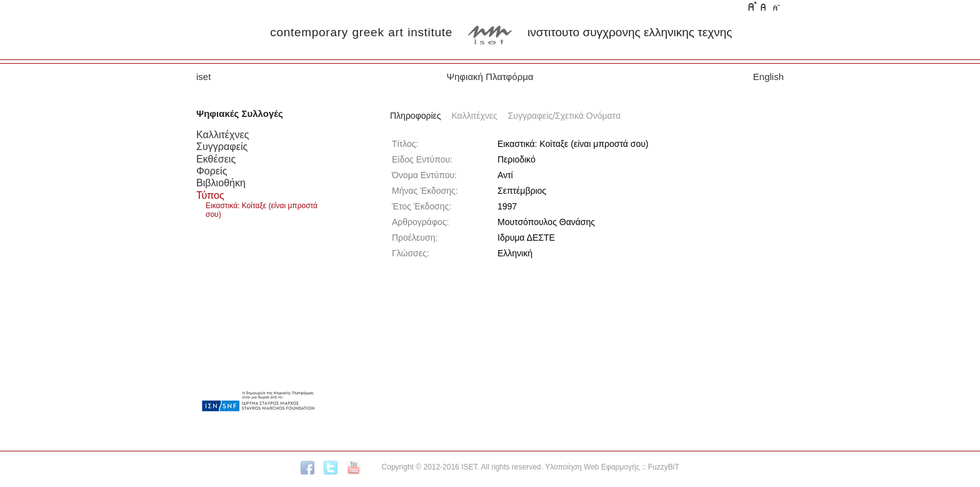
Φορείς (212, 171)
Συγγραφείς (222, 146)
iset (203, 77)
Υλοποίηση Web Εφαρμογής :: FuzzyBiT (612, 467)
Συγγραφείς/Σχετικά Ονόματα (564, 116)
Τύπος (210, 195)
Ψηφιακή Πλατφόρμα (490, 77)
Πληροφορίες (416, 116)
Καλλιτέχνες (222, 134)
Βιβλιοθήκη (221, 183)
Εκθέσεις (216, 159)
